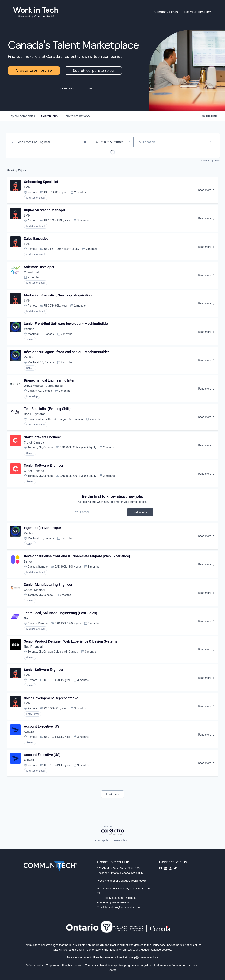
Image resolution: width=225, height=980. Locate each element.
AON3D (29, 735)
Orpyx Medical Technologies (43, 386)
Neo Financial (33, 649)
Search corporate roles (93, 71)
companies (22, 116)
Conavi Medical (35, 593)
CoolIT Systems (35, 414)
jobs (49, 116)
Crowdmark (32, 272)
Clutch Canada (34, 442)
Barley (28, 564)
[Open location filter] (211, 142)
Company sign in (166, 12)
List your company (198, 12)
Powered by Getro (210, 160)
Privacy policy (102, 840)
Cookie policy (120, 840)
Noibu (28, 621)
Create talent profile (34, 70)
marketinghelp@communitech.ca (138, 957)
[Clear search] (85, 142)
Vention (29, 329)
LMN (27, 187)
